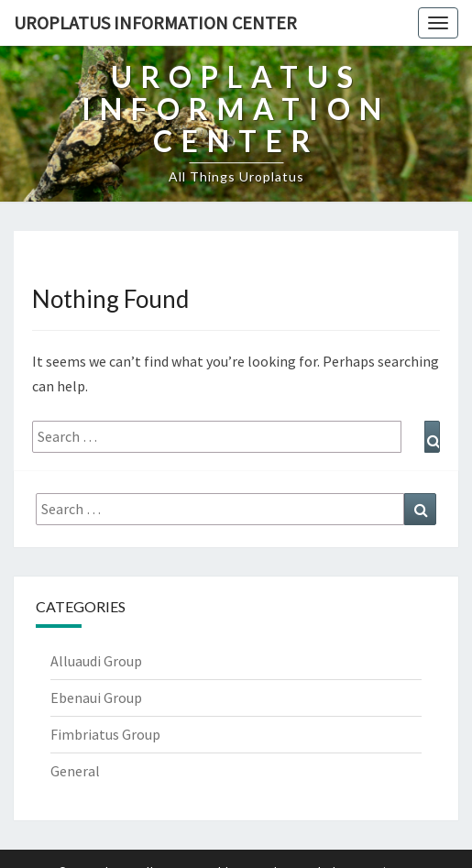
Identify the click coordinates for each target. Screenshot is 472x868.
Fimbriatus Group (105, 734)
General (75, 771)
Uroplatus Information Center (155, 22)
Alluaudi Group (96, 661)
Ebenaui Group (96, 698)
